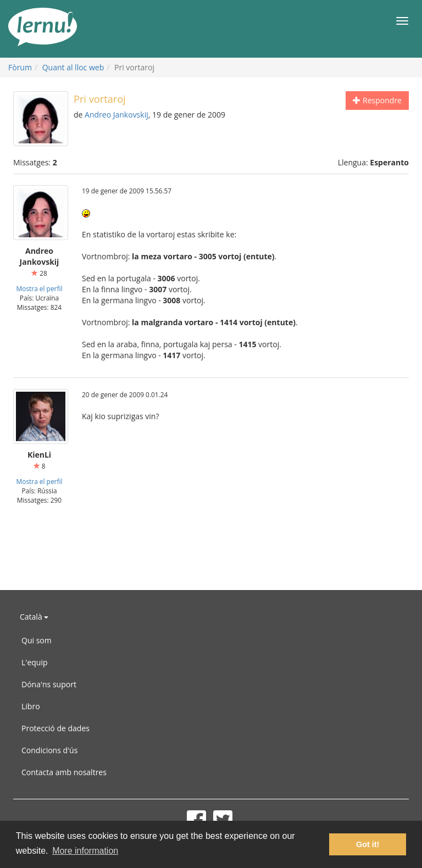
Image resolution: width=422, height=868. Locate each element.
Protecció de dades (55, 728)
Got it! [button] (368, 844)
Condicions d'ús (49, 750)
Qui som (37, 640)
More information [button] (85, 851)
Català (34, 617)
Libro (31, 706)
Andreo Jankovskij (116, 115)
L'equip (35, 662)
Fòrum (20, 67)
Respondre (377, 100)
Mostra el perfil (40, 288)
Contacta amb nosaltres (64, 772)
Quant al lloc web (73, 67)
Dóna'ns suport (49, 684)
